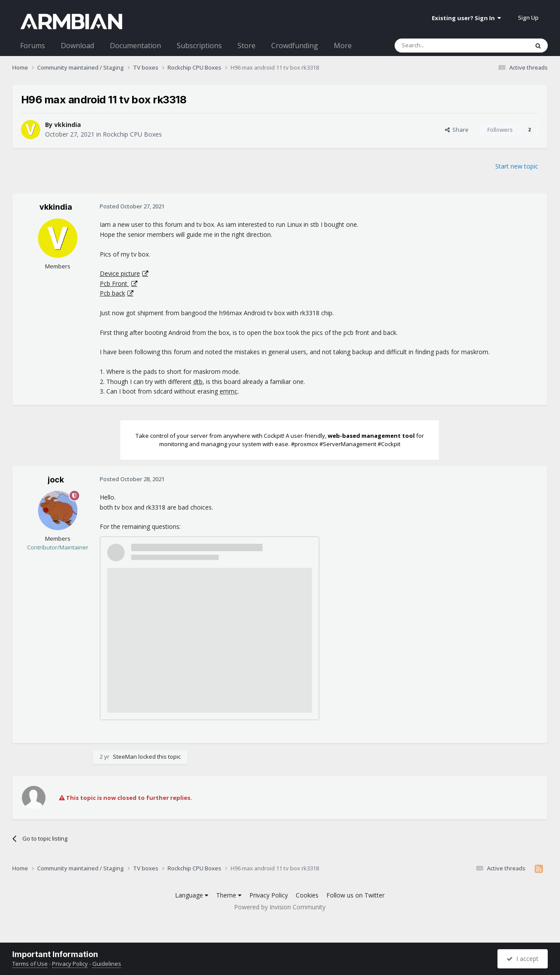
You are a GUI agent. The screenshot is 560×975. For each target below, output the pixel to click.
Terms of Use (30, 964)
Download (77, 46)
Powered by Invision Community (280, 907)
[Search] (440, 46)
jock (56, 480)
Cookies (307, 895)
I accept (523, 959)
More (343, 46)
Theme (229, 895)
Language (192, 895)
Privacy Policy (269, 895)
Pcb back (112, 293)
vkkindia (68, 125)
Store (247, 46)
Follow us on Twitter (355, 895)
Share (457, 130)
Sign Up (528, 18)
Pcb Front (114, 283)
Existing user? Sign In (466, 18)
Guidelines (107, 964)
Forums (33, 46)
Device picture (120, 273)
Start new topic (517, 166)
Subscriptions (199, 46)
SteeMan (125, 757)
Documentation (135, 46)
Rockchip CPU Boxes (132, 134)
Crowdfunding (295, 46)
